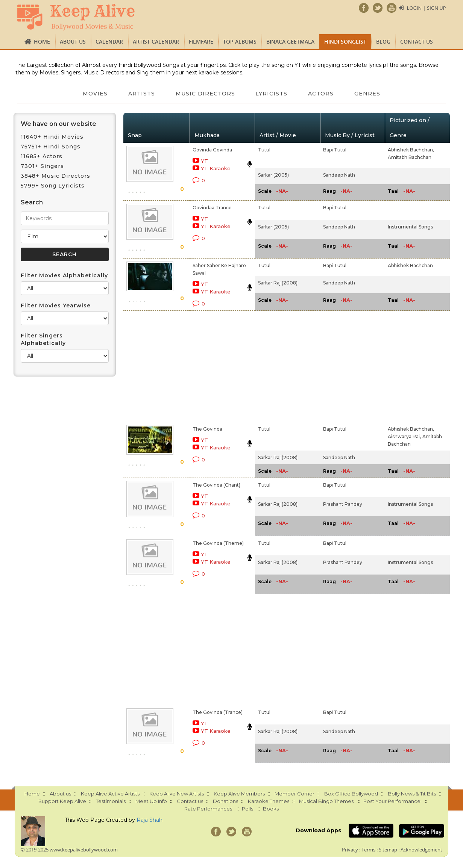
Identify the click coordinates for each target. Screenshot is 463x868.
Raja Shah (150, 820)
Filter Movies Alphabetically (64, 275)
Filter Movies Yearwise (56, 305)
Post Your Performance (392, 801)
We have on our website (58, 124)
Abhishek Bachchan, (411, 150)
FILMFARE (201, 42)
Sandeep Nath (339, 175)
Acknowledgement (421, 850)
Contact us (417, 42)
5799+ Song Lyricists (53, 186)
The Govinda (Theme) (218, 543)
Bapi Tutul (335, 150)
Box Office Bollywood (351, 794)
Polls (247, 809)
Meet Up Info (151, 801)
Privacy (350, 850)
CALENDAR (109, 42)
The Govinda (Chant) (216, 485)
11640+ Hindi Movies (52, 137)
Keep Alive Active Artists (110, 794)
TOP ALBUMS (240, 42)
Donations (225, 801)
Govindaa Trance (212, 208)
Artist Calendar (156, 42)
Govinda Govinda (212, 150)
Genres (368, 94)
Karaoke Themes (269, 801)
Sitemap (388, 850)
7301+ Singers (42, 166)
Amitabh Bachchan (410, 157)
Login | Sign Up (426, 8)
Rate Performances (208, 809)
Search (32, 202)
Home (42, 42)
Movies (94, 94)
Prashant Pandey (343, 504)
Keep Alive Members (239, 794)
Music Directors (205, 94)
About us (73, 42)
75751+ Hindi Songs (51, 147)
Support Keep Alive (62, 801)
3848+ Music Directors (55, 176)
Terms (368, 850)
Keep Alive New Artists (177, 794)
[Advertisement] (219, 366)
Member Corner (294, 794)
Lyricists (272, 94)
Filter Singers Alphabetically (43, 339)
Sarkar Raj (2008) (278, 283)
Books (271, 809)
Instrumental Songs (410, 227)
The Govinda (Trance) (218, 712)
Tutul (264, 150)
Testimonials (111, 801)
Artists (141, 94)
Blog (383, 42)
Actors (322, 94)
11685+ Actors (42, 156)
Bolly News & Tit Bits (412, 794)
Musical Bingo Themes (326, 801)
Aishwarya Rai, (404, 436)
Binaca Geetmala (290, 42)
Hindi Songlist (345, 42)
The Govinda (207, 429)
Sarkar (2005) (273, 175)
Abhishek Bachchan (410, 265)
